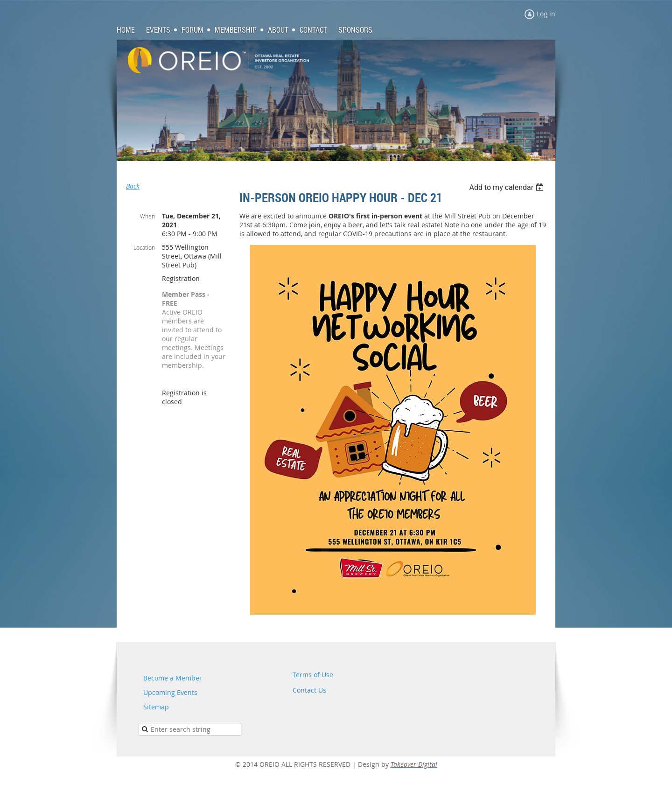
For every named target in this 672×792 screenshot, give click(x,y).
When (147, 216)
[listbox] (507, 187)
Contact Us (309, 690)
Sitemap (156, 707)
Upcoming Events (170, 692)
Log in (546, 14)
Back (133, 186)
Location (144, 247)
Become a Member (173, 678)
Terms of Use (313, 675)
